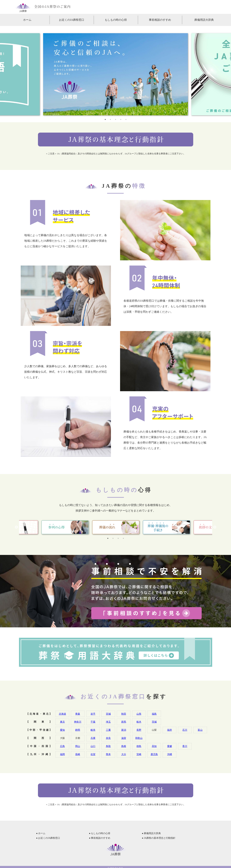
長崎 (78, 754)
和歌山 (139, 738)
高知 (154, 746)
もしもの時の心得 (116, 20)
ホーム (27, 20)
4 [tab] (121, 119)
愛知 (62, 730)
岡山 (78, 746)
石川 (185, 730)
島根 (124, 746)
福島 (154, 714)
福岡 (62, 754)
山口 (93, 746)
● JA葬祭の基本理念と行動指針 (159, 838)
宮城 (108, 714)
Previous (16, 527)
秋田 (124, 714)
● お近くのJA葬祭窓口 (48, 838)
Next (215, 527)
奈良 (108, 738)
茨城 (154, 722)
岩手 (93, 714)
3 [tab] (116, 119)
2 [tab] (110, 119)
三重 (108, 730)
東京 (62, 722)
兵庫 (93, 738)
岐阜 (93, 730)
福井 (170, 730)
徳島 (139, 746)
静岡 (78, 730)
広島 (62, 746)
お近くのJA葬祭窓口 (72, 20)
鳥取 (108, 746)
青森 (78, 714)
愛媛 (170, 746)
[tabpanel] (116, 74)
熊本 (108, 754)
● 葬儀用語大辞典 (151, 833)
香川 (185, 746)
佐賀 (93, 754)
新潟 (124, 730)
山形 (139, 714)
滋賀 (124, 738)
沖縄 (170, 754)
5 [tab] (126, 119)
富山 (200, 730)
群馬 (124, 722)
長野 (139, 730)
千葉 (93, 722)
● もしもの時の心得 (100, 833)
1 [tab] (105, 119)
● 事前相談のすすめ (100, 838)
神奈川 (78, 722)
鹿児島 (154, 754)
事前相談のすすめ (160, 20)
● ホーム (41, 833)
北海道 (62, 714)
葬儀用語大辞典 (204, 20)
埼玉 (108, 722)
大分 (124, 754)
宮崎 (139, 754)
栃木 (139, 722)
